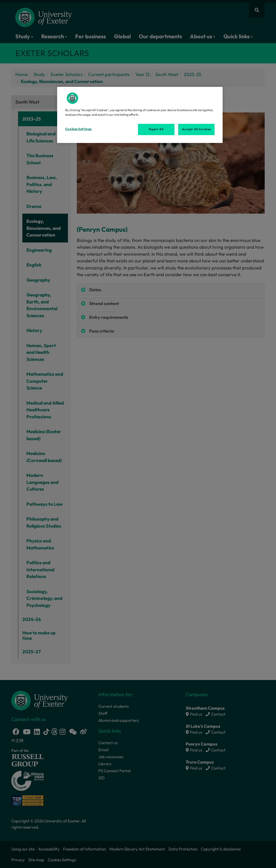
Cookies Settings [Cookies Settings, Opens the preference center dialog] (78, 129)
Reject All (156, 129)
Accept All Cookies (196, 129)
